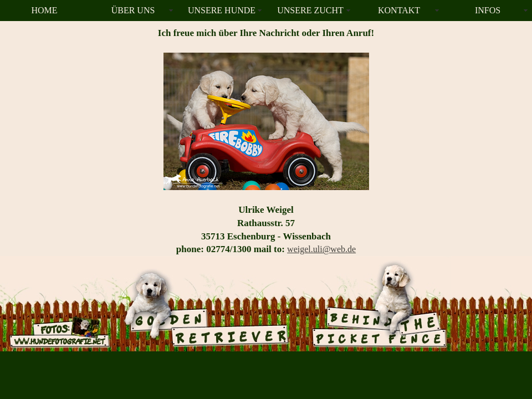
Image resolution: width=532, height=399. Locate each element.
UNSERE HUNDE (222, 10)
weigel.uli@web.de (321, 249)
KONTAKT (399, 10)
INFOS (488, 10)
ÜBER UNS (133, 10)
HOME (44, 10)
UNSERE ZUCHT (310, 10)
